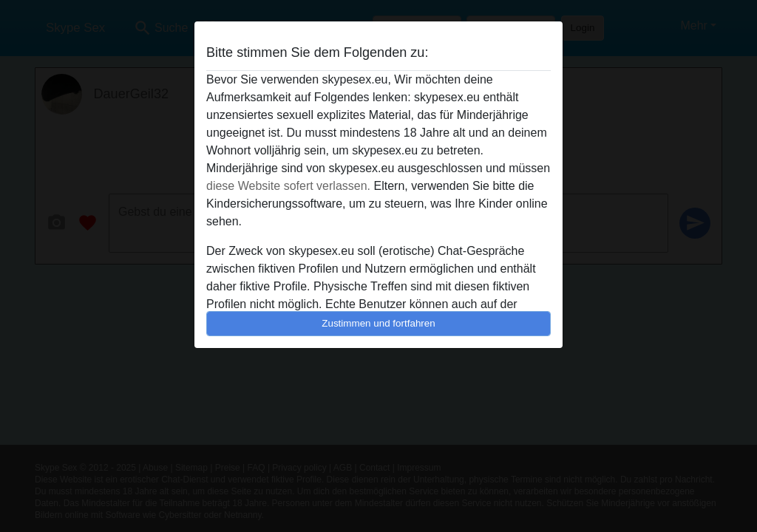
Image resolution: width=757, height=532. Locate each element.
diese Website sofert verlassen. (288, 186)
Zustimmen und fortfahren (378, 323)
